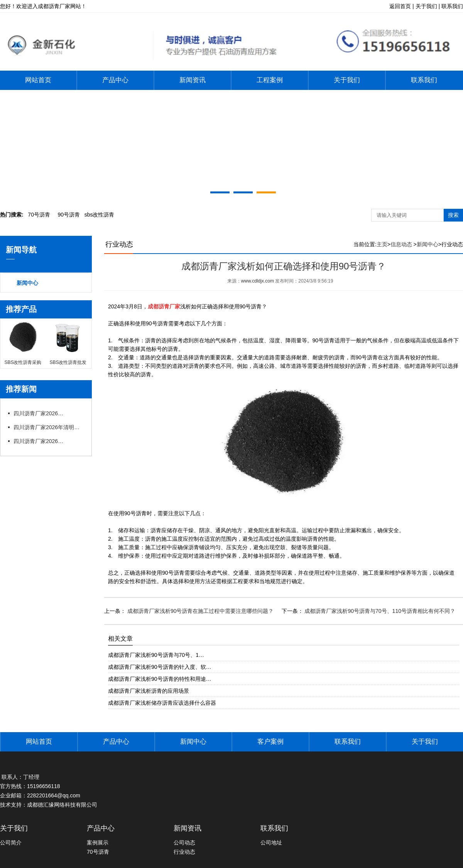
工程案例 (270, 80)
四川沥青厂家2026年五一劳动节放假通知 (41, 413)
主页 (382, 244)
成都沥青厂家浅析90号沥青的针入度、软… (160, 667)
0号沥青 (39, 215)
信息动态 (401, 244)
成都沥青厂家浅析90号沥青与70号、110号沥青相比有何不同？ (379, 611)
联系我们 (424, 80)
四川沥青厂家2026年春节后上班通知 (41, 441)
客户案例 (270, 742)
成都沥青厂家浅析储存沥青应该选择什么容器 (162, 703)
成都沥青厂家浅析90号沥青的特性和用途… (160, 679)
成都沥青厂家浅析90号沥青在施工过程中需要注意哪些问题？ (200, 611)
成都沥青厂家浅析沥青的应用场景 (149, 691)
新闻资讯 (193, 80)
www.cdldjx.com (258, 281)
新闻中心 (27, 283)
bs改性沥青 (100, 215)
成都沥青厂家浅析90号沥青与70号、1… (156, 655)
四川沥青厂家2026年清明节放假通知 (48, 427)
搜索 (453, 215)
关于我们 (347, 80)
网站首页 (38, 80)
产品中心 (115, 80)
